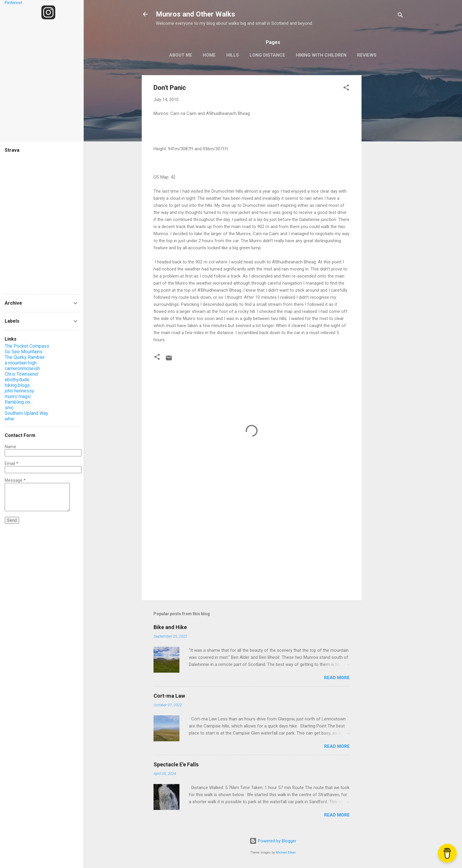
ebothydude (17, 380)
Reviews (367, 55)
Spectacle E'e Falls (176, 764)
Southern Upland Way (27, 413)
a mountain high (21, 363)
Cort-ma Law (169, 696)
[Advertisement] (385, 164)
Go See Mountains (24, 352)
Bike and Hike (170, 627)
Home (209, 55)
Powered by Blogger (273, 841)
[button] (346, 89)
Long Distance (267, 55)
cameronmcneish (22, 368)
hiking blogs (17, 385)
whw (9, 419)
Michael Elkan (286, 853)
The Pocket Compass (27, 346)
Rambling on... (19, 402)
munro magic (18, 396)
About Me (181, 55)
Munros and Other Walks (195, 14)
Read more (337, 678)
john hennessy (19, 391)
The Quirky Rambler (25, 357)
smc (9, 408)
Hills (233, 55)
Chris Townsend (21, 374)
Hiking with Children (321, 55)
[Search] (400, 16)
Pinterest (13, 3)
